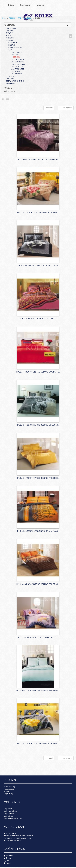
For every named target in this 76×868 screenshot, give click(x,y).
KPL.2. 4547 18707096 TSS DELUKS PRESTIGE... (38, 690)
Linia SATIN (15, 71)
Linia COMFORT (17, 52)
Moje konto (8, 809)
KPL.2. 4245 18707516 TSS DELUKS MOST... (38, 637)
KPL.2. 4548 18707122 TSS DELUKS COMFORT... (38, 372)
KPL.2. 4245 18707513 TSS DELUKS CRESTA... (38, 213)
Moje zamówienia (10, 811)
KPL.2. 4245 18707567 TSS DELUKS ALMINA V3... (38, 531)
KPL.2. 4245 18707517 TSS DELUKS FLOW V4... (38, 266)
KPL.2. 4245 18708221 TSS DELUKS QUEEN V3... (38, 425)
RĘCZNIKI (10, 79)
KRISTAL (12, 45)
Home (4, 18)
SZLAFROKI (11, 83)
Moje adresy (8, 816)
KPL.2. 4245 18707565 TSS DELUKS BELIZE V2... (38, 584)
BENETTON (13, 43)
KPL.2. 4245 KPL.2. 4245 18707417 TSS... (38, 319)
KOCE (8, 35)
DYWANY (10, 33)
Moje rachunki (9, 814)
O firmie (11, 5)
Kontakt (7, 791)
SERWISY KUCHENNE (15, 81)
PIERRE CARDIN (15, 47)
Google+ (9, 863)
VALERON (12, 76)
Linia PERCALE (17, 67)
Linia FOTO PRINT (18, 64)
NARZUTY (10, 38)
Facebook (10, 856)
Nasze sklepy (9, 789)
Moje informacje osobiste (13, 818)
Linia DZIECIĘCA (17, 59)
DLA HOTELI (11, 28)
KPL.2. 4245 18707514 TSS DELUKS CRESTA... (38, 744)
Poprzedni (49, 108)
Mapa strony (8, 794)
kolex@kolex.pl (15, 841)
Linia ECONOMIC (17, 62)
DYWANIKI (10, 31)
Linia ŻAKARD (16, 74)
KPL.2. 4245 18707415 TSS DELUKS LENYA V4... (38, 159)
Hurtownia (40, 5)
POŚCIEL (12, 18)
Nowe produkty (9, 787)
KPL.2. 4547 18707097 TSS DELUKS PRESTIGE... (38, 478)
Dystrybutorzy (25, 5)
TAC (20, 18)
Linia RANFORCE (18, 69)
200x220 (16, 57)
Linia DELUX (28, 18)
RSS (8, 861)
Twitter (8, 858)
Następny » (68, 108)
